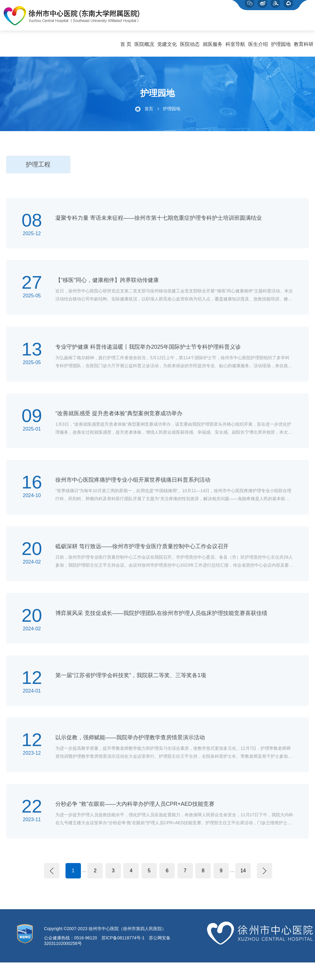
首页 (149, 111)
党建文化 (167, 47)
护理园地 (281, 47)
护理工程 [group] (38, 167)
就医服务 (213, 47)
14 (243, 888)
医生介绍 (258, 47)
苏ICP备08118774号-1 (123, 955)
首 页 (126, 47)
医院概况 (144, 47)
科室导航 (235, 47)
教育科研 (304, 47)
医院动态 (190, 47)
